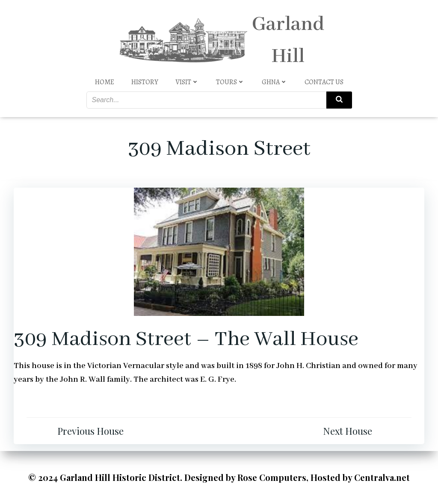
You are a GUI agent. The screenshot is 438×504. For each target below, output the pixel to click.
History (145, 82)
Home (105, 82)
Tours (230, 82)
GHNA (275, 82)
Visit (187, 82)
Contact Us (324, 82)
